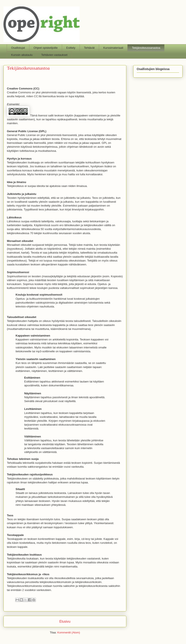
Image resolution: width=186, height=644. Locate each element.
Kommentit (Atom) (69, 632)
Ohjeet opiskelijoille (46, 48)
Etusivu (65, 621)
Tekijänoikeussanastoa (146, 48)
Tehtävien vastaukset (54, 55)
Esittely (71, 48)
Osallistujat (18, 48)
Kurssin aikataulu (22, 55)
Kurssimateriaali (113, 48)
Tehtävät (89, 48)
